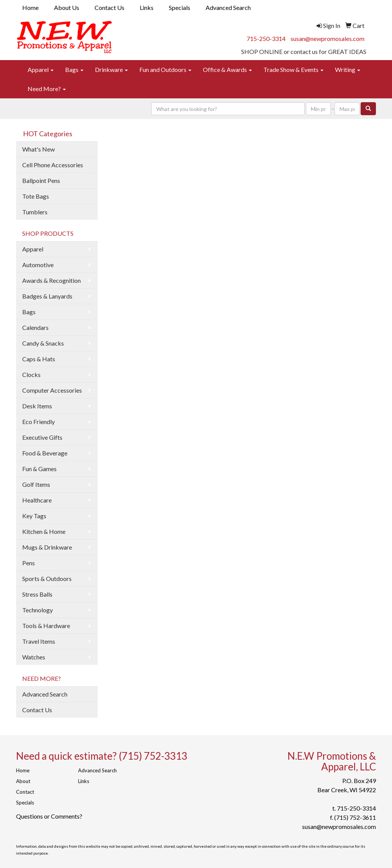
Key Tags (34, 516)
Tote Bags (36, 196)
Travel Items (39, 641)
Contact (25, 792)
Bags (74, 69)
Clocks (31, 374)
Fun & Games (39, 469)
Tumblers (35, 212)
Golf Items (36, 484)
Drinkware (111, 69)
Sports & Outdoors (47, 578)
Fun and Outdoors (165, 69)
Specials (180, 7)
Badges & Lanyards (47, 296)
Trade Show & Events (293, 69)
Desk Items (37, 406)
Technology (38, 610)
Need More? (47, 89)
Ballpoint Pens (41, 180)
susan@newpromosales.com (327, 38)
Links (147, 7)
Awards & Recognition (51, 280)
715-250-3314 (266, 38)
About (23, 781)
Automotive (38, 265)
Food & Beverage (45, 453)
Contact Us (109, 7)
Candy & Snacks (43, 343)
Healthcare (37, 500)
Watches (34, 657)
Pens (29, 563)
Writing (348, 69)
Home (30, 7)
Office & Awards (227, 69)
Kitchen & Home (44, 531)
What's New (38, 149)
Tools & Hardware (46, 626)
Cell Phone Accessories (53, 165)
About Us (67, 7)
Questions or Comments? (49, 816)
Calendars (35, 327)
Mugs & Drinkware (47, 547)
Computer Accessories (52, 390)
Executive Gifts (42, 437)
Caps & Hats (39, 359)
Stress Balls (37, 594)
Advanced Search (228, 7)
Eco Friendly (38, 422)
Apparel (41, 69)
